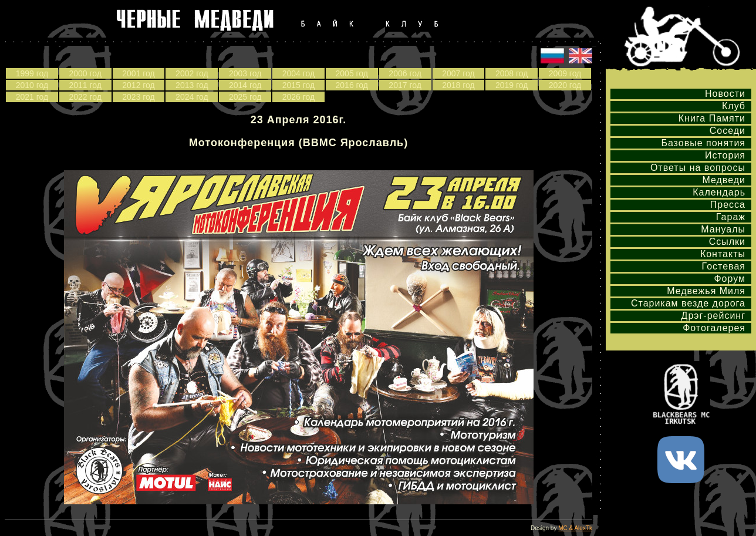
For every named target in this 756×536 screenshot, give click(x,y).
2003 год (245, 73)
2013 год (192, 85)
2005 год (352, 73)
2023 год (138, 97)
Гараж (731, 217)
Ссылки (727, 242)
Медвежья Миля (706, 291)
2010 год (32, 85)
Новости (725, 94)
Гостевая (724, 266)
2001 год (138, 73)
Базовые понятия (703, 143)
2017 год (405, 85)
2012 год (138, 85)
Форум (730, 279)
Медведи (724, 180)
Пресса (728, 205)
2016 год (352, 85)
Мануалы (723, 229)
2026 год (298, 97)
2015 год (298, 85)
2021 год (32, 97)
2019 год (512, 85)
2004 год (298, 73)
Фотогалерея (714, 328)
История (725, 155)
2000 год (85, 73)
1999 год (32, 73)
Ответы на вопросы (698, 168)
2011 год (85, 85)
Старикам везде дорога (688, 303)
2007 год (458, 73)
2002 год (192, 73)
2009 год (565, 73)
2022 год (85, 97)
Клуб (734, 106)
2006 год (405, 73)
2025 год (245, 97)
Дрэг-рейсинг (713, 316)
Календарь (719, 192)
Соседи (728, 131)
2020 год (565, 85)
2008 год (512, 73)
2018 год (458, 85)
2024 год (192, 97)
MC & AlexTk (575, 528)
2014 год (245, 85)
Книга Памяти (712, 118)
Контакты (723, 254)
